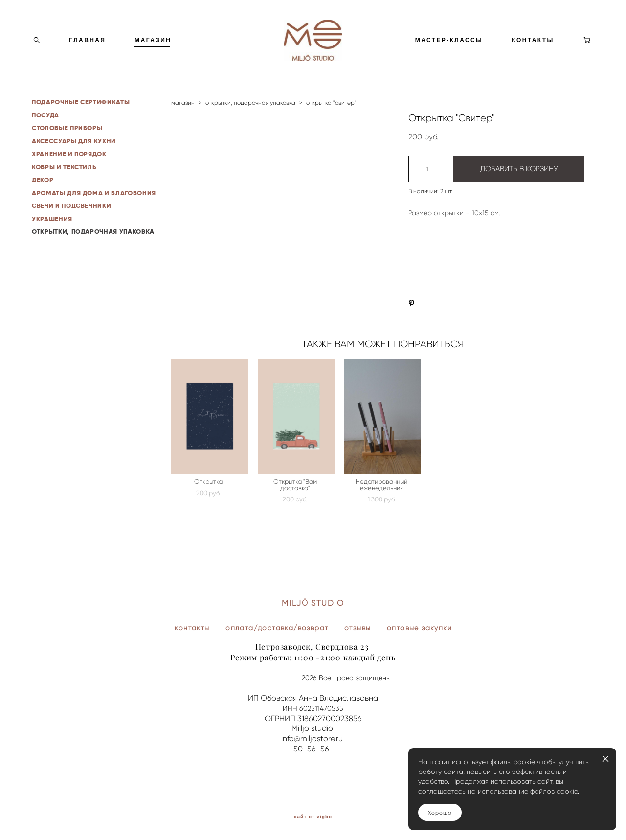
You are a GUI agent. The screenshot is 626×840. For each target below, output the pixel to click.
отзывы (358, 627)
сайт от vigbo (313, 817)
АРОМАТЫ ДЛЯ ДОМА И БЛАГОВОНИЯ (94, 211)
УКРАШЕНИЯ (52, 237)
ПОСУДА (45, 133)
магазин (183, 120)
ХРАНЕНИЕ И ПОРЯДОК (69, 171)
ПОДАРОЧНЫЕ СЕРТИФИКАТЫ (81, 120)
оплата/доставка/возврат (277, 627)
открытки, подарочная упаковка (250, 120)
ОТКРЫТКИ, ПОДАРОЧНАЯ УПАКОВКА (93, 249)
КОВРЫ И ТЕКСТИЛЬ (64, 185)
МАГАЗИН (153, 49)
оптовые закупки (419, 627)
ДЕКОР (43, 197)
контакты (192, 627)
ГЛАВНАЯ (87, 49)
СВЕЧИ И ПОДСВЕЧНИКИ (71, 223)
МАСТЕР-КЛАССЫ (449, 49)
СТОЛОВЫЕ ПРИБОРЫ (67, 146)
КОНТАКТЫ (533, 49)
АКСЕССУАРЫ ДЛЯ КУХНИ (74, 159)
